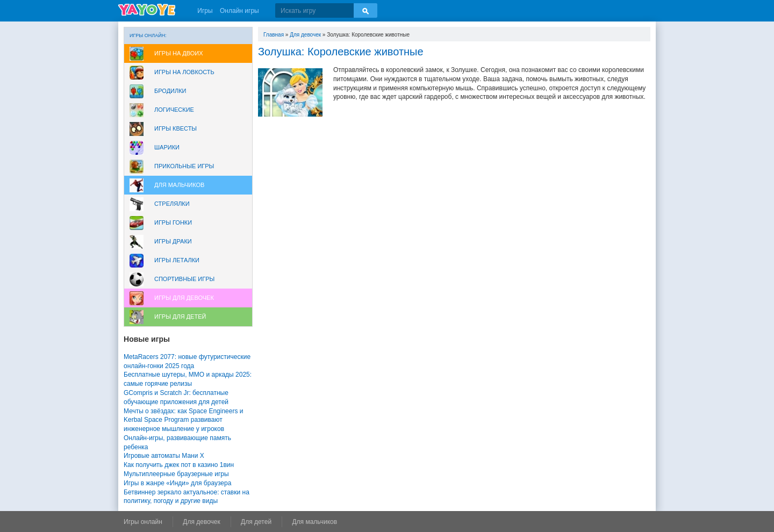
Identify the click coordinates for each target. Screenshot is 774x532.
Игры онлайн (143, 522)
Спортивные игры (184, 279)
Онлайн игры (239, 11)
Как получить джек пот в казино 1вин (179, 465)
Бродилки (170, 91)
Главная (274, 35)
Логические (174, 110)
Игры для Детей (180, 317)
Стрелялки (172, 204)
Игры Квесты (175, 128)
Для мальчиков (179, 185)
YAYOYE (147, 10)
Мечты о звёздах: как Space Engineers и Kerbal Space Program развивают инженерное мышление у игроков (183, 420)
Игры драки (173, 241)
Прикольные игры (184, 166)
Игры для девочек (184, 298)
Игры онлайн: (148, 35)
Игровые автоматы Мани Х (164, 456)
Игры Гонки (173, 222)
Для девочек (305, 35)
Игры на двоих (179, 53)
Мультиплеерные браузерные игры (176, 474)
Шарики (167, 147)
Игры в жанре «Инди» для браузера (177, 483)
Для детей (256, 522)
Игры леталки (177, 260)
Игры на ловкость (184, 72)
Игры (205, 11)
